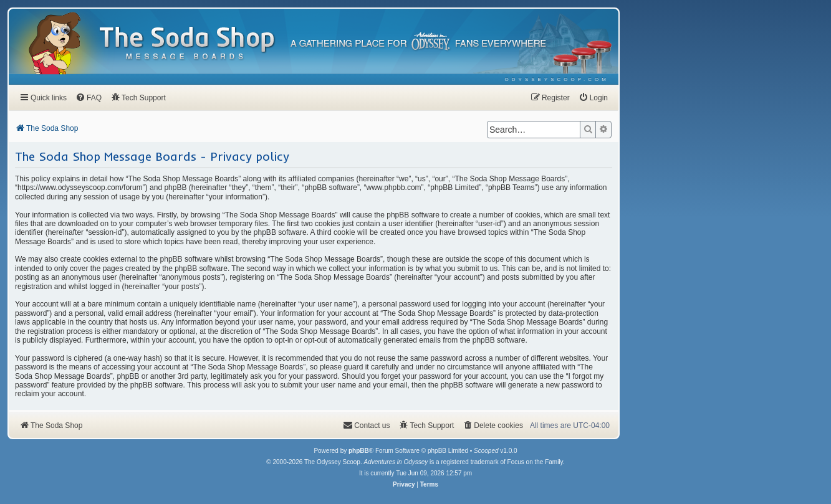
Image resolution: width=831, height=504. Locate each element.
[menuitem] (557, 79)
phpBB (359, 451)
